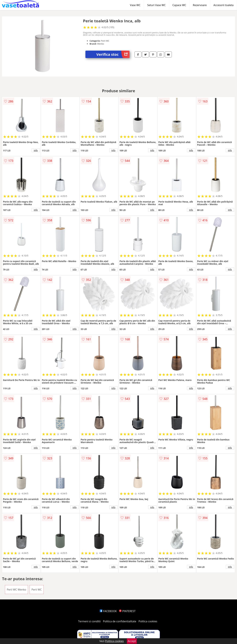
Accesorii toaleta (224, 5)
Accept (132, 641)
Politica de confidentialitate (120, 621)
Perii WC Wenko (16, 590)
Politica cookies (148, 621)
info (36, 150)
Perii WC (37, 590)
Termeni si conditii (89, 621)
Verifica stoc (113, 54)
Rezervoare (200, 5)
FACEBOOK (108, 611)
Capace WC (179, 5)
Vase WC (135, 5)
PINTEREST (127, 611)
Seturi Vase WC (156, 5)
